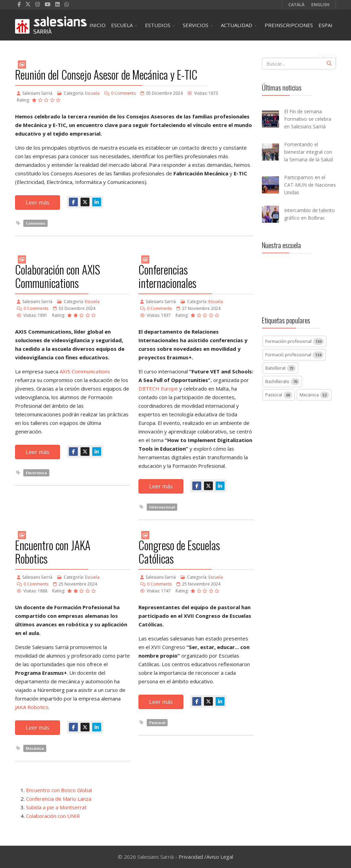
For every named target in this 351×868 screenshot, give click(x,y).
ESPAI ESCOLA (328, 31)
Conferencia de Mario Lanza (59, 799)
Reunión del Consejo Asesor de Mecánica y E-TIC (106, 75)
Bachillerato (282, 382)
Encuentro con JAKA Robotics (53, 552)
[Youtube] (47, 4)
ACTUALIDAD (237, 25)
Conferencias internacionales (167, 276)
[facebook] (19, 4)
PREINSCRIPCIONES (289, 25)
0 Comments (123, 93)
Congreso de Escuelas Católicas (179, 552)
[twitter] (28, 4)
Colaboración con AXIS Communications (58, 276)
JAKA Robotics (32, 707)
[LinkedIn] (57, 4)
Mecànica (314, 395)
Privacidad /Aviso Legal (206, 857)
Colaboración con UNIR (53, 816)
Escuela (92, 93)
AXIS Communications (85, 371)
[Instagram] (38, 4)
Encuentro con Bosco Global (59, 790)
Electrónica (36, 473)
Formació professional (294, 355)
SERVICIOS (196, 25)
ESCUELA (122, 25)
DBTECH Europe (158, 389)
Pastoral (157, 723)
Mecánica (35, 748)
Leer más (38, 202)
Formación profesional (295, 342)
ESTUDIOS (158, 25)
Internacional (162, 507)
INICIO (98, 25)
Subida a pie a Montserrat (56, 807)
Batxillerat (281, 368)
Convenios (35, 223)
